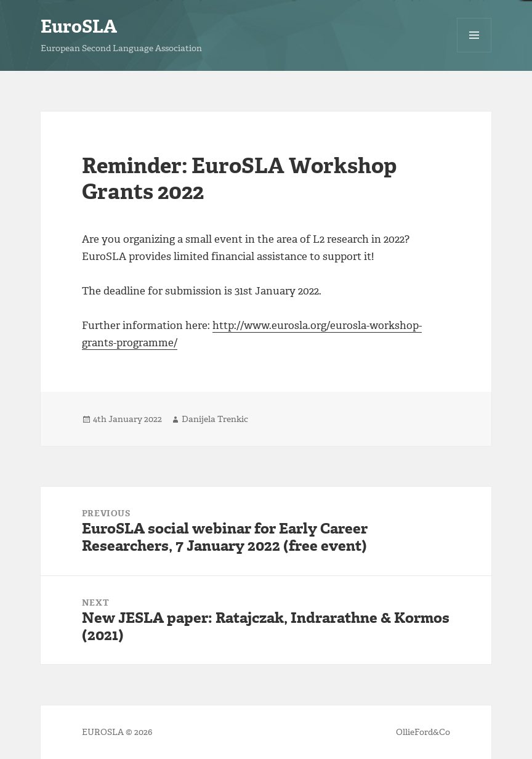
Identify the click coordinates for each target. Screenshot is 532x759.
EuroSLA (79, 26)
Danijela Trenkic (215, 419)
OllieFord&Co (423, 732)
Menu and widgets (474, 52)
